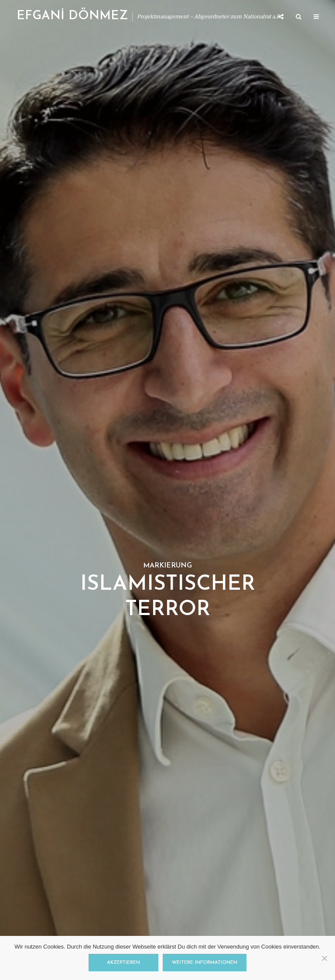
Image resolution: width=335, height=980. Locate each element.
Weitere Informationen (205, 963)
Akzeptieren (123, 963)
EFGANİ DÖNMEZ (72, 16)
